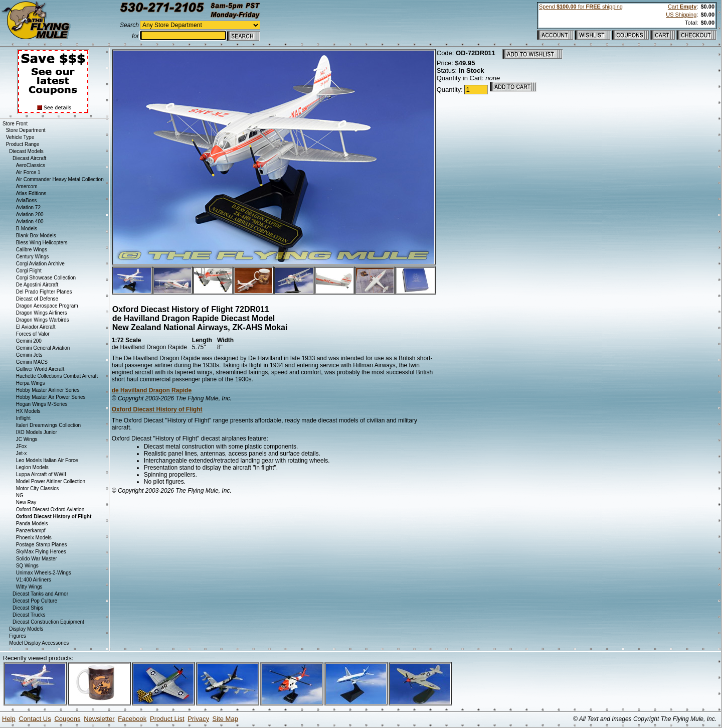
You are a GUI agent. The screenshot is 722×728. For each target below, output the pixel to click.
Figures (17, 636)
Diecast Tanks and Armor (40, 594)
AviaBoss (27, 200)
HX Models (28, 411)
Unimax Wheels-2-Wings (44, 573)
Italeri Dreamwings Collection (49, 425)
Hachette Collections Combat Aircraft (57, 376)
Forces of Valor (33, 334)
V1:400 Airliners (34, 580)
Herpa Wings (31, 383)
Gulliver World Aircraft (40, 369)
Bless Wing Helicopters (42, 243)
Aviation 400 (30, 222)
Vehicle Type (20, 137)
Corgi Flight (29, 271)
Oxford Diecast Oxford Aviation (50, 509)
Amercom (27, 186)
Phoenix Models (34, 538)
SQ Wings (27, 566)
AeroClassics (31, 165)
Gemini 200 (29, 341)
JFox (22, 446)
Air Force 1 (28, 172)
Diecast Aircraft (29, 158)
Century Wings (33, 257)
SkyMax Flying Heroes (41, 552)
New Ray (26, 502)
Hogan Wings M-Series (42, 404)
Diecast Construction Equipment (48, 622)
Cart (682, 7)
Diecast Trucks (29, 615)
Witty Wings (29, 587)
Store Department (26, 130)
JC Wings (27, 439)
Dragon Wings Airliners (42, 313)
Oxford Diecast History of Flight (157, 409)
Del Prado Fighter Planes (44, 292)
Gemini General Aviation (43, 348)
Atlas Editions (31, 193)
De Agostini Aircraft (37, 285)
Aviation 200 (30, 214)
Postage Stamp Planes (42, 545)
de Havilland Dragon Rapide (152, 390)
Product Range (23, 144)
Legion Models (32, 467)
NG (20, 495)
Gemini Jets (29, 355)
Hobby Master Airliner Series (48, 390)
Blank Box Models (36, 236)
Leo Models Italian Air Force (47, 460)
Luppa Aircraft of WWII (41, 474)
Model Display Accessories (39, 643)
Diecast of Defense (37, 299)
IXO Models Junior (37, 432)
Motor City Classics (38, 488)
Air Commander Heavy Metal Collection (60, 179)
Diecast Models (26, 151)
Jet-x (22, 453)
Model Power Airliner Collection (51, 481)
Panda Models (32, 524)
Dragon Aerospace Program (47, 306)
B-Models (27, 229)
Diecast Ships (28, 608)
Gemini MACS (32, 362)
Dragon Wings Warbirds (43, 320)
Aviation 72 (28, 207)
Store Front (15, 124)
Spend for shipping (581, 7)
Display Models (26, 629)
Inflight (23, 418)
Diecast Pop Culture (35, 601)
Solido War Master (37, 559)
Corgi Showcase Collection (46, 278)
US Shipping (681, 15)
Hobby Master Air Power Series (51, 397)
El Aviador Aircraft (36, 327)
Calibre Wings (32, 250)
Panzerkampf (31, 531)
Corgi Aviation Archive (40, 264)
